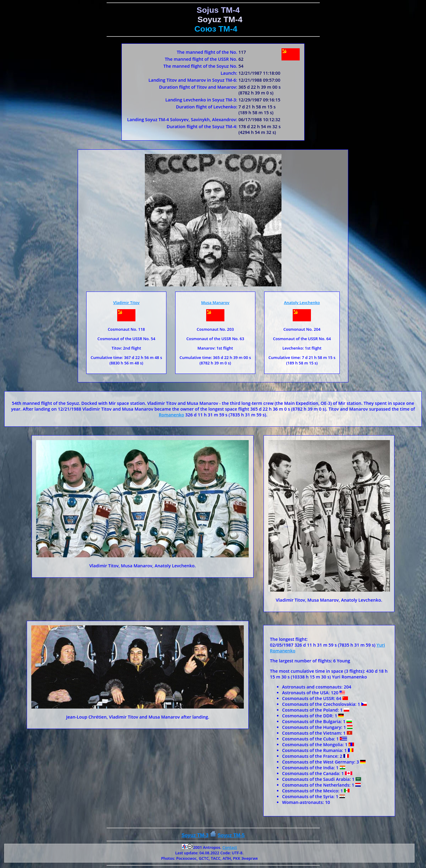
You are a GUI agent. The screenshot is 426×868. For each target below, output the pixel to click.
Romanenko (172, 415)
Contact (230, 847)
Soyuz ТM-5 (231, 835)
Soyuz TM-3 (195, 835)
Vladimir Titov (126, 302)
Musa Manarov (215, 302)
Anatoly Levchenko (302, 302)
